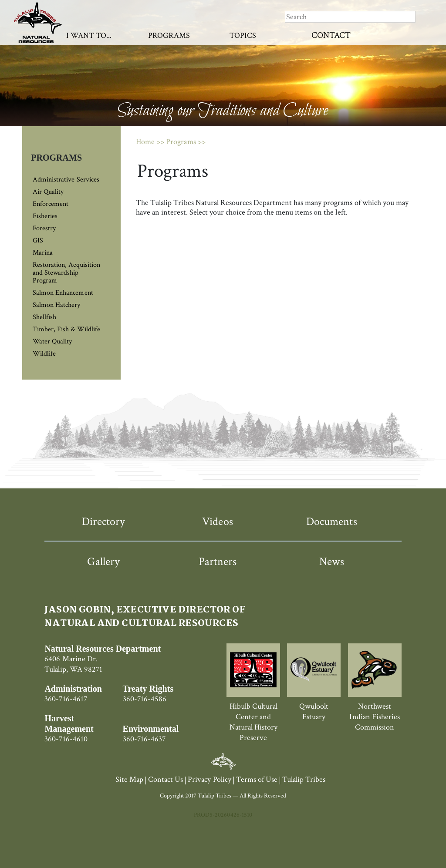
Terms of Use (257, 779)
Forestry (44, 228)
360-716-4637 (144, 739)
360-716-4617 (66, 699)
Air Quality (48, 192)
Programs (169, 35)
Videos (217, 521)
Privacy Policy (209, 779)
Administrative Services (66, 180)
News (332, 562)
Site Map (129, 779)
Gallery (103, 562)
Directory (103, 521)
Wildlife (44, 354)
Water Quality (52, 341)
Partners (218, 562)
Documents (331, 521)
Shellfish (44, 317)
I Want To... (89, 35)
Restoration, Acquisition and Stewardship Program (66, 273)
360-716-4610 (66, 739)
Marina (43, 253)
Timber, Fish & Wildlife (66, 329)
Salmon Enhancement (63, 293)
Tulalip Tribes (304, 779)
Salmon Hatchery (56, 305)
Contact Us (166, 779)
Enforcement (51, 204)
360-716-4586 (145, 699)
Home (145, 142)
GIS (38, 241)
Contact (331, 35)
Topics (243, 35)
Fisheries (45, 216)
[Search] (350, 17)
